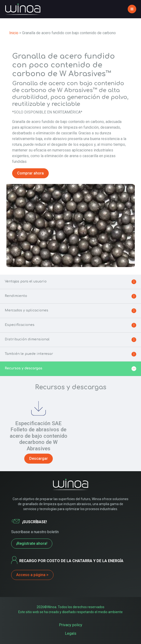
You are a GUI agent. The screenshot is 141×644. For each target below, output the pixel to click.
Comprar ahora (30, 173)
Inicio (14, 33)
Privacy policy (71, 625)
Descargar (39, 458)
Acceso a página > (32, 575)
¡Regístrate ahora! (32, 543)
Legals (71, 633)
